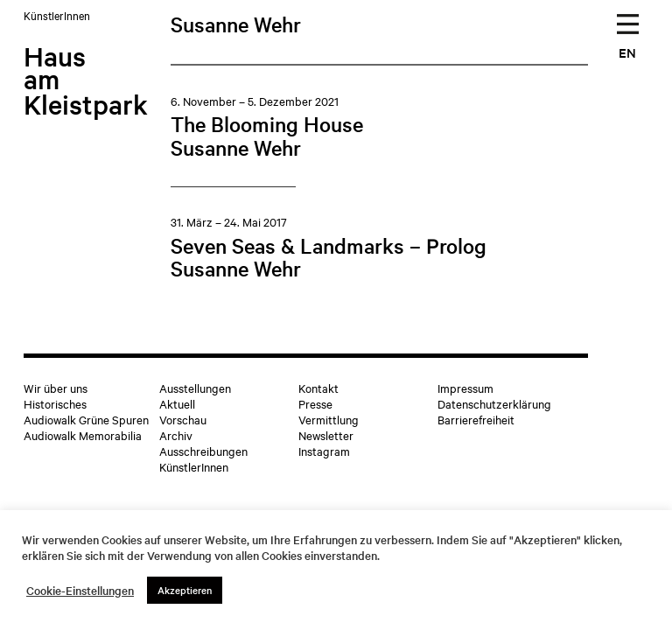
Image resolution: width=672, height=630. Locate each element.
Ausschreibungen (203, 451)
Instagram (324, 451)
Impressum (465, 388)
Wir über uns (56, 388)
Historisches (55, 403)
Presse (315, 403)
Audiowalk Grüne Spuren (86, 419)
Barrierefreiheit (476, 419)
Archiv (176, 435)
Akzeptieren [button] (185, 590)
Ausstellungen (195, 388)
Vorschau (183, 419)
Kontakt (318, 388)
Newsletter (326, 435)
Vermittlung (329, 419)
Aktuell (177, 403)
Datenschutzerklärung (494, 403)
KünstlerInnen (194, 466)
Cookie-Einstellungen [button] (80, 591)
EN (627, 52)
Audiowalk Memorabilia (83, 435)
